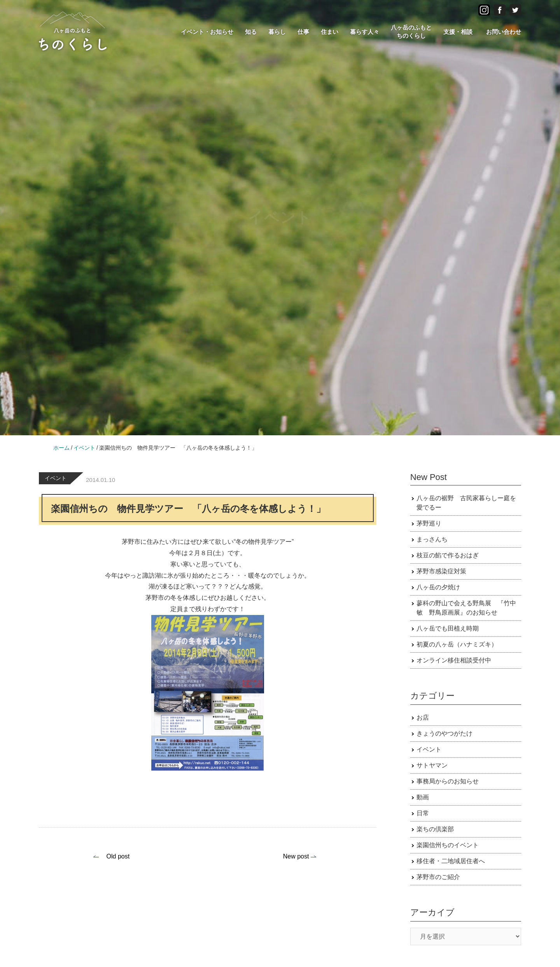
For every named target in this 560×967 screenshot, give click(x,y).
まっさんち (432, 539)
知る (251, 32)
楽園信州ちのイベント (448, 845)
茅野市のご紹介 (438, 877)
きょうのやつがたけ (444, 733)
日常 (423, 813)
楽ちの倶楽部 (435, 829)
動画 (423, 797)
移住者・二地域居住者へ (451, 861)
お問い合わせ (504, 32)
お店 (423, 717)
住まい (330, 32)
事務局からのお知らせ (448, 781)
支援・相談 (458, 32)
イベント (56, 478)
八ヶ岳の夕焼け (438, 587)
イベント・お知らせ (207, 32)
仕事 (303, 32)
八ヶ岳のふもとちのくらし (411, 32)
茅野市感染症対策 (441, 571)
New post (296, 856)
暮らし (277, 32)
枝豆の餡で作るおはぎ (448, 555)
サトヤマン (432, 765)
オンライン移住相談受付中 (454, 660)
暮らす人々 (365, 32)
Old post (118, 856)
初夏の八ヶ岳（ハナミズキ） (457, 644)
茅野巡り (429, 523)
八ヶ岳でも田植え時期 (448, 628)
